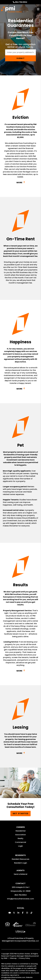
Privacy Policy (25, 958)
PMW (6, 958)
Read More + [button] (20, 182)
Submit (21, 58)
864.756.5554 (21, 2)
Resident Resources (21, 859)
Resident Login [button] (21, 863)
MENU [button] (38, 9)
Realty (20, 838)
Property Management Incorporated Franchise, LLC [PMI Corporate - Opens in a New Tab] (20, 940)
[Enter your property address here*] (20, 52)
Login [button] (20, 846)
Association (20, 835)
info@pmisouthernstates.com (20, 899)
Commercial (20, 842)
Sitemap (13, 958)
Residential (21, 831)
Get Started (21, 813)
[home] (11, 9)
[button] (10, 913)
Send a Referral (20, 874)
